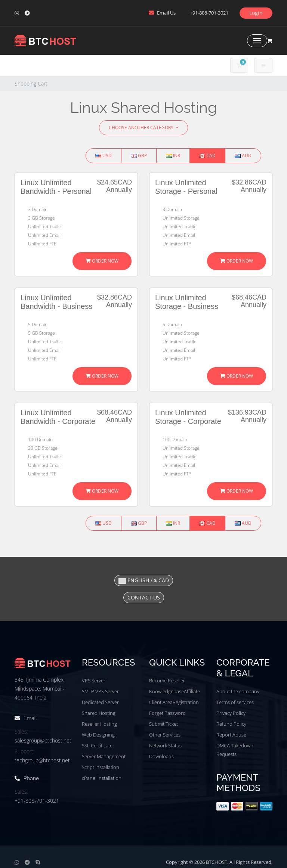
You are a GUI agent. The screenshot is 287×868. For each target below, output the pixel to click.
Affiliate (192, 691)
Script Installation (101, 767)
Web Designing (98, 735)
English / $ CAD (144, 580)
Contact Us (144, 597)
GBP (139, 156)
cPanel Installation (102, 778)
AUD (243, 156)
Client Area (161, 702)
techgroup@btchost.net (42, 760)
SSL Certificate (97, 745)
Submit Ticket (163, 724)
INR (173, 156)
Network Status (165, 745)
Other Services (165, 735)
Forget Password (167, 713)
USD (104, 156)
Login (256, 13)
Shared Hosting (99, 713)
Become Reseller (167, 681)
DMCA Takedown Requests (235, 750)
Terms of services (235, 702)
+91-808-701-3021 (37, 801)
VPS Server (94, 681)
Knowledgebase (166, 691)
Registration (186, 702)
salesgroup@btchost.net (43, 740)
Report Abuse (231, 735)
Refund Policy (231, 724)
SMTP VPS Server (100, 691)
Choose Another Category (142, 128)
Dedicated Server (100, 702)
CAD (207, 156)
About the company (238, 691)
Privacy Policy (231, 713)
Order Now (102, 261)
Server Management (104, 756)
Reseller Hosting (99, 724)
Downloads (161, 756)
